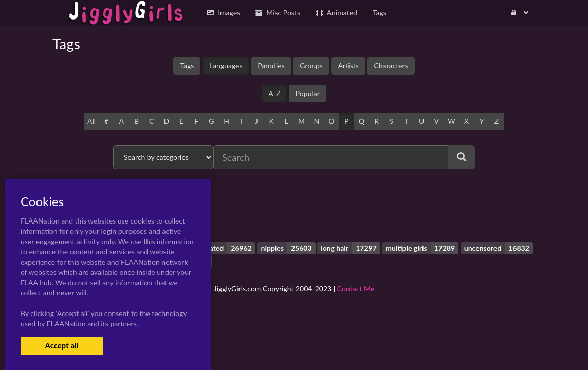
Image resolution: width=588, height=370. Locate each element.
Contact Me (356, 289)
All (91, 121)
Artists (348, 66)
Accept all (61, 345)
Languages (226, 66)
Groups (311, 66)
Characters (391, 66)
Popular (308, 93)
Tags (187, 66)
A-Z (274, 93)
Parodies (271, 66)
